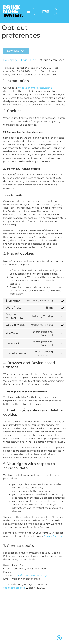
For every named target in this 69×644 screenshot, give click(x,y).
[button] (16, 51)
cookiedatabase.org (14, 588)
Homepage (11, 60)
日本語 (45, 11)
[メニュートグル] (29, 11)
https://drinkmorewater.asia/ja (35, 88)
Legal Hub (28, 60)
